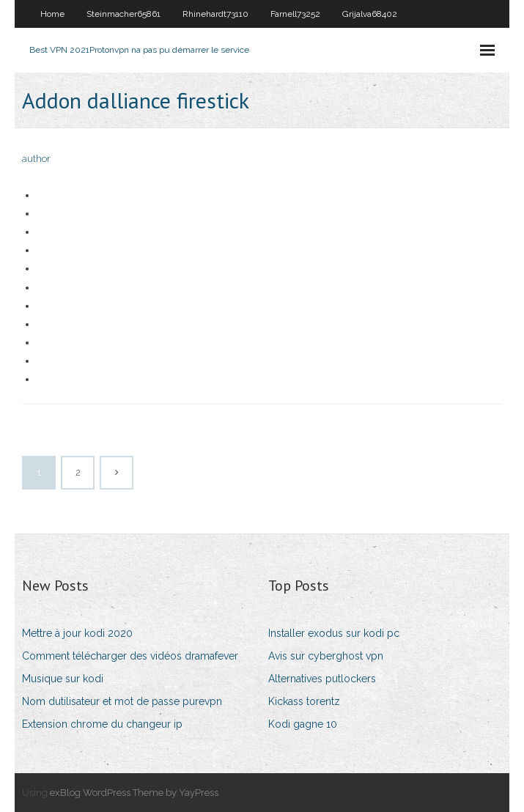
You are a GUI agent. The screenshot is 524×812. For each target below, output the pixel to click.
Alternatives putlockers (322, 679)
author (36, 159)
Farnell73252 (295, 14)
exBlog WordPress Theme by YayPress (134, 793)
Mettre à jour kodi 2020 (77, 633)
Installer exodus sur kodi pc (334, 633)
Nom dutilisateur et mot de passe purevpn (122, 701)
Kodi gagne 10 (303, 724)
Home (52, 14)
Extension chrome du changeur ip (102, 724)
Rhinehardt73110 (215, 14)
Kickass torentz (304, 701)
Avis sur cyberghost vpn (326, 656)
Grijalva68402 (370, 14)
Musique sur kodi (63, 679)
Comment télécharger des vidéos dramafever (130, 656)
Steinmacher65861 (123, 14)
